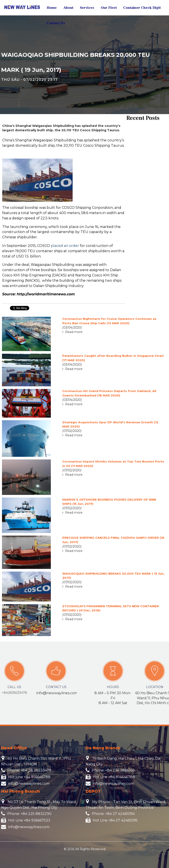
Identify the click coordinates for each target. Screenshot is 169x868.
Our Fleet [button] (109, 8)
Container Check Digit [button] (142, 8)
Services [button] (87, 8)
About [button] (68, 8)
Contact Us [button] (56, 23)
